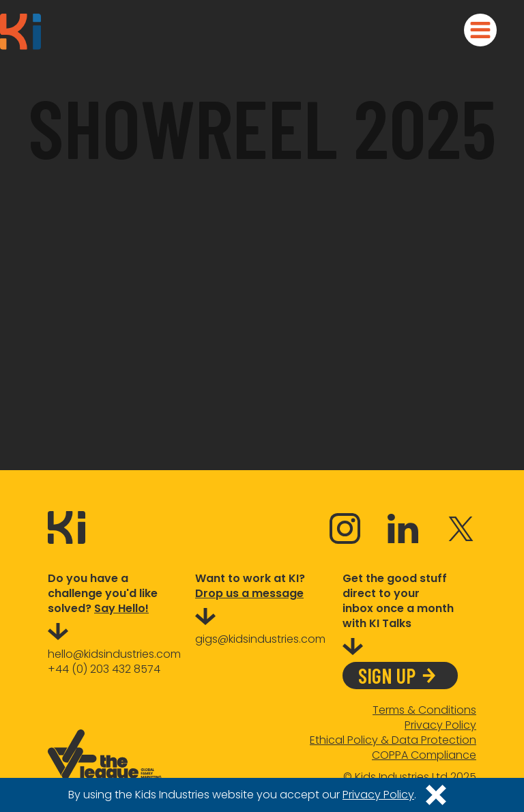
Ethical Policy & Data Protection (393, 740)
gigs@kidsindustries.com (260, 639)
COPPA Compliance (424, 755)
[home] (20, 32)
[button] (480, 30)
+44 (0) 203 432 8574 (104, 669)
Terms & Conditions (424, 710)
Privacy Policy (440, 725)
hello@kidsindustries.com (114, 654)
